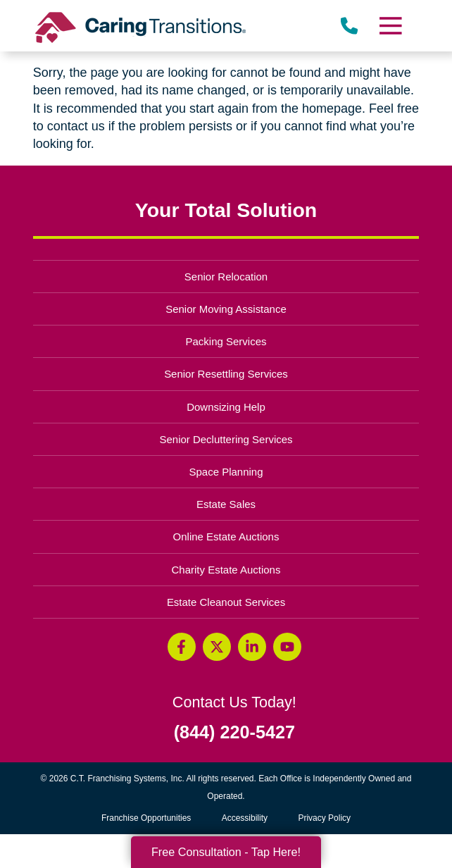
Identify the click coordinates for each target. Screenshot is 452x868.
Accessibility (245, 818)
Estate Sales (226, 504)
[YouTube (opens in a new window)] (287, 647)
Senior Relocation (226, 277)
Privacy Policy (324, 818)
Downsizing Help (226, 407)
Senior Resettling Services (226, 374)
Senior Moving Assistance (226, 309)
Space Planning (226, 472)
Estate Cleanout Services (226, 602)
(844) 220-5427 (234, 732)
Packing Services (226, 341)
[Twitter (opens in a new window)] (217, 647)
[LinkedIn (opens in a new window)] (252, 647)
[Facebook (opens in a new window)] (182, 647)
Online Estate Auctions (226, 537)
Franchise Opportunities (150, 818)
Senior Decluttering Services (226, 439)
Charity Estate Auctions (226, 570)
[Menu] (390, 26)
